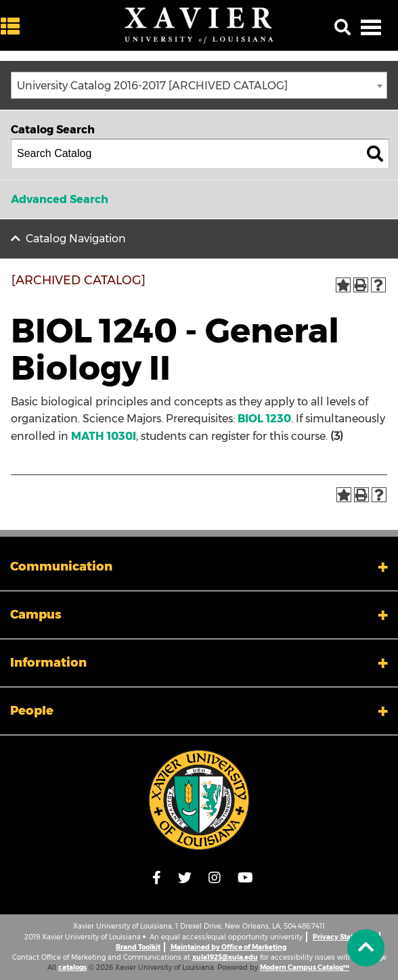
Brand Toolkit (138, 947)
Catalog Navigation (76, 239)
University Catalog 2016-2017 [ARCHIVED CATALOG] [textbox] (152, 86)
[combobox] (199, 85)
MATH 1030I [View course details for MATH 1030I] (104, 436)
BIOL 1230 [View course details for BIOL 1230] (264, 419)
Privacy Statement (344, 937)
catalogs (72, 967)
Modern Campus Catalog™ (305, 967)
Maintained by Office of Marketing (228, 947)
